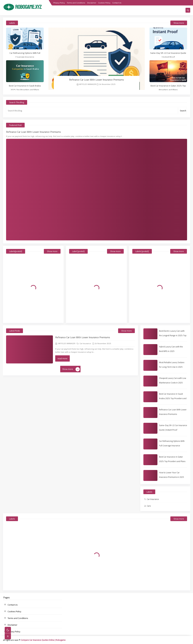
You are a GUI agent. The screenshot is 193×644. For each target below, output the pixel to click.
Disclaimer (92, 3)
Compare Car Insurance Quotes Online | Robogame (43, 640)
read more (62, 358)
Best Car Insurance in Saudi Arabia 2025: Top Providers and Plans (25, 88)
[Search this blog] (92, 111)
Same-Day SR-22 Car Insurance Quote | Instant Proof (168, 55)
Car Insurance (84, 343)
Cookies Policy (104, 3)
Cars (149, 506)
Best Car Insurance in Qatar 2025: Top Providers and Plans (168, 88)
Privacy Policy (59, 3)
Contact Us (117, 3)
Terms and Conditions (76, 3)
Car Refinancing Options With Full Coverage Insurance (25, 55)
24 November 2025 (106, 84)
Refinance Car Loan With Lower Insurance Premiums (96, 80)
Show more (179, 23)
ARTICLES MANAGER (86, 84)
